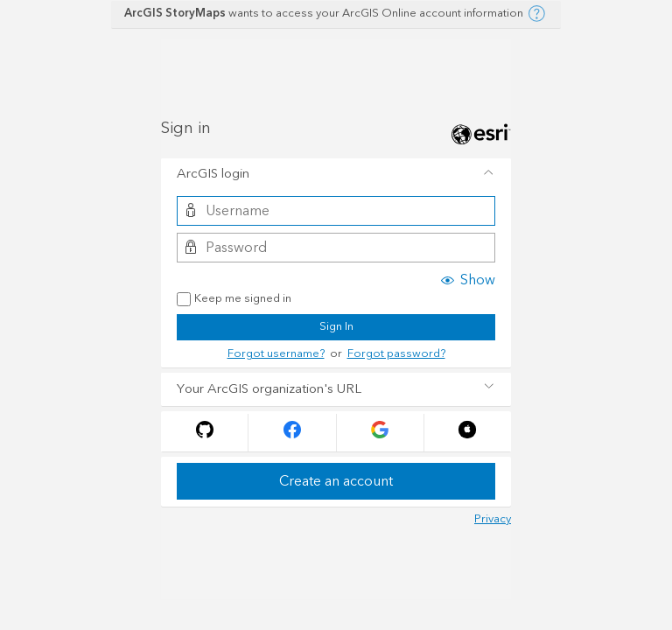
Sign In (336, 326)
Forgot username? (276, 353)
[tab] (336, 175)
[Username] (336, 211)
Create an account (336, 481)
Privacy (493, 519)
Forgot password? (396, 353)
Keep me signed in (234, 299)
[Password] (336, 248)
